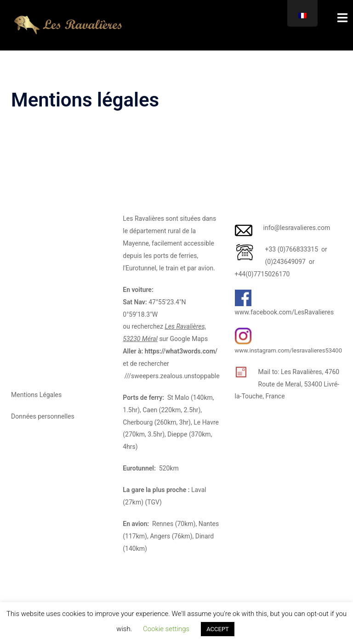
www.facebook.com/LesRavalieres (285, 312)
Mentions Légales (36, 395)
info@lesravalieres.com (297, 228)
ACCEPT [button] (218, 629)
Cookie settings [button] (166, 629)
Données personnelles (43, 416)
